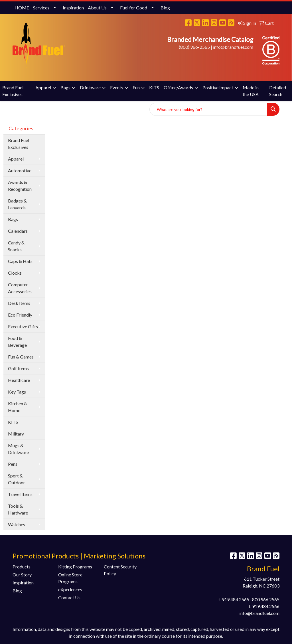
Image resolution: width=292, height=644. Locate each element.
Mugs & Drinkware (18, 449)
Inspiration (73, 8)
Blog (165, 8)
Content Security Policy (120, 570)
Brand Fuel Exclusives (13, 91)
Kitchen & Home (18, 407)
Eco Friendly (20, 315)
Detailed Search (278, 91)
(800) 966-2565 (194, 47)
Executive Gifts (23, 326)
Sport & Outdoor (17, 479)
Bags (65, 87)
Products (22, 567)
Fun (136, 87)
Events (117, 87)
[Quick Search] (208, 109)
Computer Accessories (20, 288)
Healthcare (19, 380)
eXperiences (70, 589)
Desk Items (19, 303)
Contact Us (69, 597)
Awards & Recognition (20, 186)
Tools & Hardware (18, 509)
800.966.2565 (266, 599)
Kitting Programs (75, 567)
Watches (17, 524)
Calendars (18, 231)
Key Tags (17, 392)
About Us (97, 8)
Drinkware (90, 87)
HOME (22, 8)
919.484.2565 (236, 599)
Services (41, 8)
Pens (13, 464)
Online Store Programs (70, 578)
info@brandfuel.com (233, 47)
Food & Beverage (17, 342)
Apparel (43, 87)
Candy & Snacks (16, 246)
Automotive (20, 170)
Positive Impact (218, 87)
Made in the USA (251, 91)
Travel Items (20, 494)
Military (16, 434)
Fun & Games (21, 357)
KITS (154, 87)
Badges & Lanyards (17, 204)
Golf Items (18, 368)
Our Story (22, 575)
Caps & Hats (20, 261)
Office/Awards (178, 87)
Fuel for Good (134, 8)
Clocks (15, 273)
